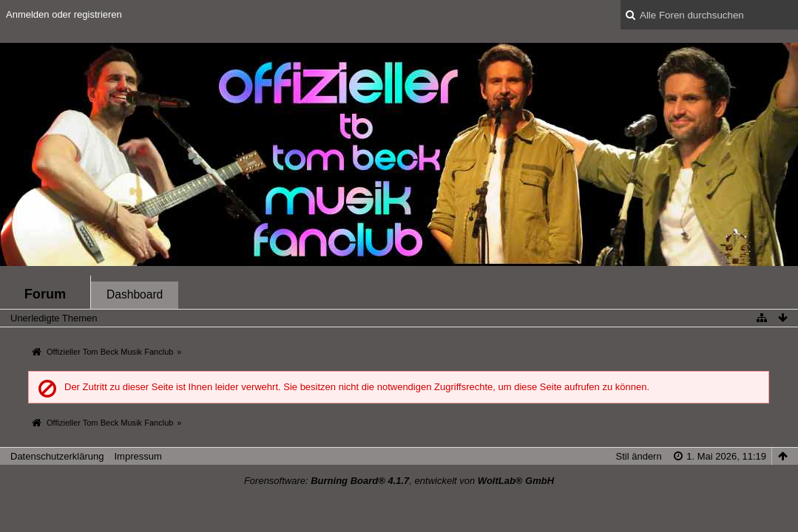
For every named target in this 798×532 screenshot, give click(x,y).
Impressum (138, 456)
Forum (45, 294)
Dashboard (135, 294)
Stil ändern (639, 456)
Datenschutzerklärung (57, 456)
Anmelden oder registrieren (64, 14)
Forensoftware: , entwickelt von (399, 481)
